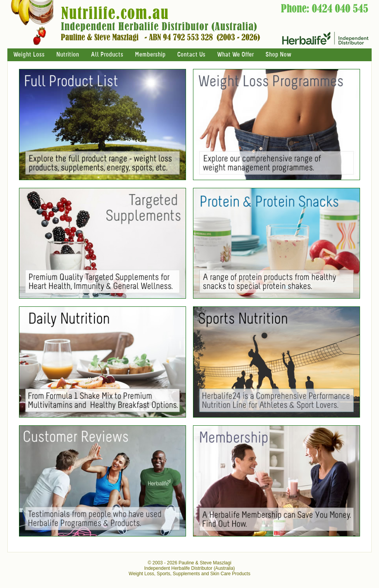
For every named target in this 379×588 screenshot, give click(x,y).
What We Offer (235, 55)
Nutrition (68, 55)
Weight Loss (29, 55)
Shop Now (278, 55)
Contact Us (191, 55)
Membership (150, 55)
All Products (107, 55)
